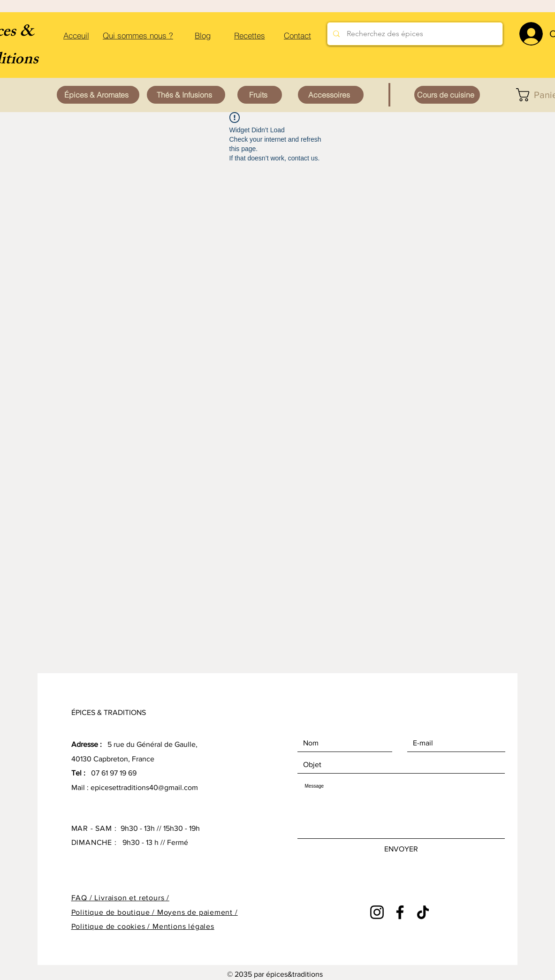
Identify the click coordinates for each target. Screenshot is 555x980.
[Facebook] (400, 912)
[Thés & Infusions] (186, 95)
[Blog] (203, 35)
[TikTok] (423, 912)
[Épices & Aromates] (98, 95)
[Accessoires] (331, 95)
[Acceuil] (76, 35)
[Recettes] (250, 35)
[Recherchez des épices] (415, 34)
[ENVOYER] (401, 849)
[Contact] (298, 35)
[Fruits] (260, 95)
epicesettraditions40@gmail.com (144, 787)
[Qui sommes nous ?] (138, 35)
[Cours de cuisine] (447, 95)
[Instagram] (377, 912)
